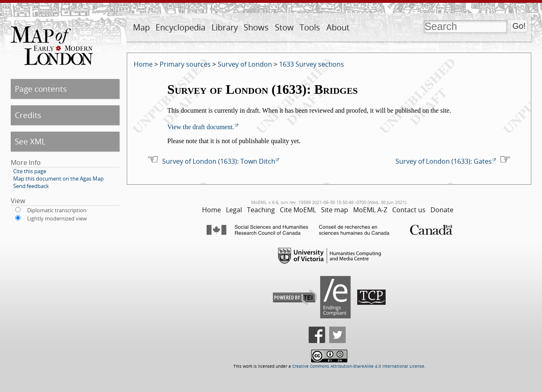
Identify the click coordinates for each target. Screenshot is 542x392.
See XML (30, 141)
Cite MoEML (298, 210)
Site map (335, 210)
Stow (284, 27)
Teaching (261, 210)
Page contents (41, 89)
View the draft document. (201, 127)
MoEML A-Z (370, 210)
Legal (234, 210)
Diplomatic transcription (57, 210)
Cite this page (30, 171)
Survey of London (245, 64)
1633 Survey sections (312, 64)
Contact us (409, 210)
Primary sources (185, 64)
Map (141, 27)
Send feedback (31, 186)
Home (143, 64)
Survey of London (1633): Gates (444, 161)
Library (225, 27)
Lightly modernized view (57, 218)
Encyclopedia (180, 27)
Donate (442, 210)
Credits (28, 115)
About (338, 27)
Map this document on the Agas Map (58, 179)
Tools (310, 27)
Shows (256, 27)
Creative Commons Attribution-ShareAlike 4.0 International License (358, 366)
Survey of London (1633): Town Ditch (219, 161)
